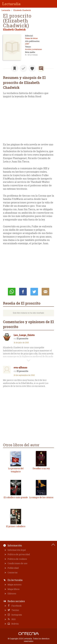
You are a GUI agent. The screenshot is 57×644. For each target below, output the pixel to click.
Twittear (34, 292)
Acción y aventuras (33, 49)
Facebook (16, 606)
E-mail (45, 292)
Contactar (13, 572)
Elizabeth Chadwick (22, 10)
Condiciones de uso (17, 563)
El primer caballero (16, 526)
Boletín (15, 624)
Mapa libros (14, 589)
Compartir (23, 292)
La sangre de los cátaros (41, 497)
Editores (12, 593)
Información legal (17, 550)
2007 (27, 44)
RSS (13, 619)
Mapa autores (15, 585)
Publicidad (13, 568)
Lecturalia (6, 10)
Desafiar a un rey (41, 468)
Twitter (15, 610)
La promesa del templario (16, 470)
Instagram (16, 615)
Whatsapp (12, 292)
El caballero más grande (16, 497)
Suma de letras (31, 38)
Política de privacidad (19, 554)
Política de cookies (17, 559)
